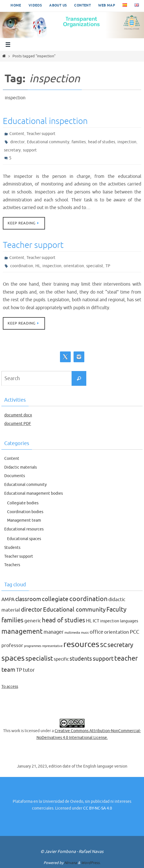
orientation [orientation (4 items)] (117, 632)
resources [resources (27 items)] (81, 644)
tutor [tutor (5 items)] (29, 670)
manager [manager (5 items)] (54, 632)
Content (82, 6)
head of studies (102, 142)
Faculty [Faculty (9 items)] (116, 610)
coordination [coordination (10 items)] (88, 599)
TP (108, 266)
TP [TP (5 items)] (19, 670)
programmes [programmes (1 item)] (33, 646)
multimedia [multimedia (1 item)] (72, 633)
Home (16, 6)
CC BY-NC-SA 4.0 (98, 808)
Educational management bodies (34, 493)
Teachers (12, 565)
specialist (95, 266)
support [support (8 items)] (103, 659)
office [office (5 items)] (96, 632)
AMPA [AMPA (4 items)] (8, 600)
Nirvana (71, 863)
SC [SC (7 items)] (103, 645)
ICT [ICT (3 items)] (96, 621)
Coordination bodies (25, 512)
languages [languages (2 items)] (129, 621)
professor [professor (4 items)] (12, 645)
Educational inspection (45, 121)
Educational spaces (24, 539)
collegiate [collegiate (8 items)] (55, 599)
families (79, 142)
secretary (12, 150)
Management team (24, 520)
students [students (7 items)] (81, 659)
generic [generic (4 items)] (33, 621)
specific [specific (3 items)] (61, 659)
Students (12, 548)
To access (10, 687)
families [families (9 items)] (12, 620)
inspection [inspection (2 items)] (110, 621)
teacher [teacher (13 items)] (126, 658)
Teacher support (41, 134)
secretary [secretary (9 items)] (120, 645)
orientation (74, 266)
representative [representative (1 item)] (52, 646)
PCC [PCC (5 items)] (135, 632)
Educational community (48, 142)
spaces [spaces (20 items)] (13, 658)
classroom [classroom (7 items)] (28, 599)
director (17, 142)
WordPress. (91, 863)
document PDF (18, 424)
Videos (35, 6)
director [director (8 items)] (32, 610)
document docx (18, 415)
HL (38, 266)
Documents (15, 476)
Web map (107, 6)
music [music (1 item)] (85, 633)
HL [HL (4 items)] (89, 621)
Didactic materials (21, 467)
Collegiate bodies (23, 503)
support (30, 150)
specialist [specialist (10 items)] (39, 659)
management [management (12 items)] (22, 631)
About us (58, 6)
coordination (22, 266)
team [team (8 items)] (8, 670)
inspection (127, 142)
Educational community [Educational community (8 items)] (74, 610)
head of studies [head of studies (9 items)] (64, 620)
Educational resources (24, 529)
